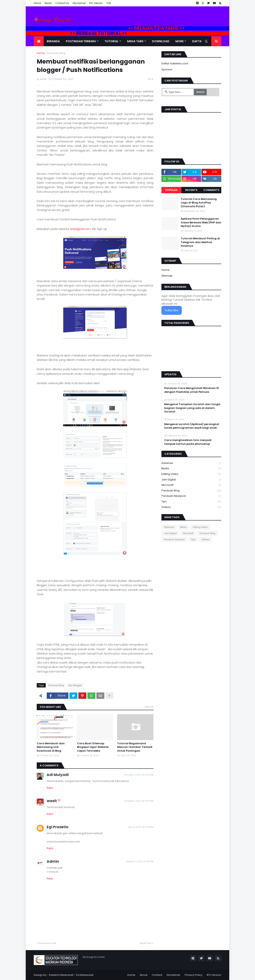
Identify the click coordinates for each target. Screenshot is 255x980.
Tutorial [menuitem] (112, 41)
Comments (211, 190)
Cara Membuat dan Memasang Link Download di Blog (51, 747)
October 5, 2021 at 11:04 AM (139, 801)
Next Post (146, 943)
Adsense (191, 463)
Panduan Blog (56, 53)
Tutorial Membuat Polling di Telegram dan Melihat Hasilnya (200, 242)
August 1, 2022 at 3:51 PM (140, 861)
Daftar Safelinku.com (175, 63)
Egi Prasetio (58, 827)
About (48, 3)
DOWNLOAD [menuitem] (161, 41)
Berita (191, 469)
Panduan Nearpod (191, 496)
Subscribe (172, 310)
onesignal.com (80, 229)
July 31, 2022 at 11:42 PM (140, 827)
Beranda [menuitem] (53, 41)
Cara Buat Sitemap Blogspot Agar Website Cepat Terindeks (93, 747)
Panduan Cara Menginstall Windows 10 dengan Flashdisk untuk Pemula (192, 390)
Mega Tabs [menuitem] (135, 41)
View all (149, 707)
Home (37, 3)
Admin (53, 861)
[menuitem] (39, 41)
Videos (191, 507)
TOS (109, 3)
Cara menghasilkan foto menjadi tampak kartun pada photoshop (188, 442)
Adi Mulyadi (58, 775)
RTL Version (96, 3)
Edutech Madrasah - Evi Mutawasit (71, 975)
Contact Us (62, 3)
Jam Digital (191, 480)
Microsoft (191, 485)
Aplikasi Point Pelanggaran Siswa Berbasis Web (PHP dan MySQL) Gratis (201, 222)
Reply (50, 788)
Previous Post (47, 943)
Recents (191, 190)
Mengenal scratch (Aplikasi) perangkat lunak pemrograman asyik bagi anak (192, 426)
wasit (52, 801)
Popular (171, 190)
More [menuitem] (179, 41)
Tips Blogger (75, 685)
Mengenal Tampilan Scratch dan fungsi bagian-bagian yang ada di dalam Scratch (192, 408)
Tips (191, 502)
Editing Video (191, 474)
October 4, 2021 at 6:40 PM (139, 775)
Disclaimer (79, 3)
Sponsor (167, 69)
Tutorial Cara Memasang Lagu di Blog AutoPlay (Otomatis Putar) (199, 203)
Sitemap (167, 276)
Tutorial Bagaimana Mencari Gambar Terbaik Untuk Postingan (135, 747)
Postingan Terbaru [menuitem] (81, 41)
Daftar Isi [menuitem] (200, 41)
